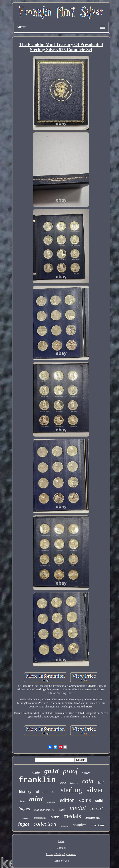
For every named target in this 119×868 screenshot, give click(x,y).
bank (62, 810)
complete (80, 825)
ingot (24, 824)
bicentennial (93, 818)
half (101, 783)
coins (85, 800)
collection (45, 824)
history (25, 792)
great (97, 809)
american (97, 825)
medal (78, 808)
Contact (61, 848)
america (51, 802)
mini (74, 782)
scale (36, 773)
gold (51, 772)
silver (95, 790)
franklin (37, 780)
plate (22, 801)
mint (36, 799)
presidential (40, 818)
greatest (65, 826)
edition (67, 800)
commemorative (44, 810)
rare (55, 817)
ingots (24, 809)
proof (70, 771)
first (54, 792)
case (63, 783)
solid (99, 801)
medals (72, 816)
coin (88, 781)
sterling (71, 790)
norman (25, 818)
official (42, 792)
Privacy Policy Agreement (61, 854)
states (86, 773)
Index (61, 841)
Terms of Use (61, 861)
